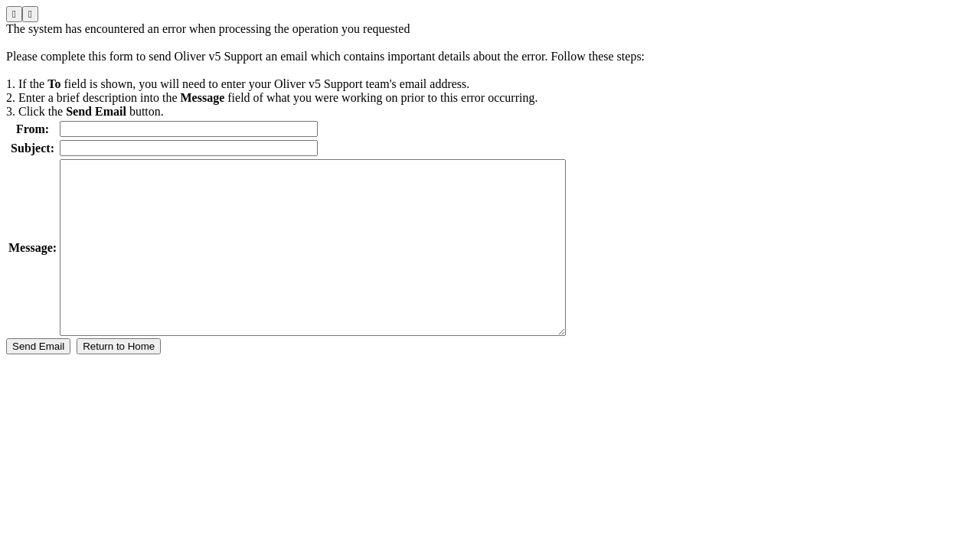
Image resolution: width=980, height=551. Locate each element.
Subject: (33, 148)
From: (33, 129)
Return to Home (119, 381)
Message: (33, 264)
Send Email (38, 381)
